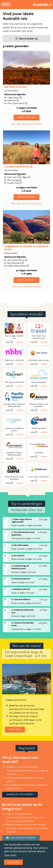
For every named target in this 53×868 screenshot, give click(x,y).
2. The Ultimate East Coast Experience (23, 533)
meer (9, 342)
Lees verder (27, 31)
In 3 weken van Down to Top (18, 166)
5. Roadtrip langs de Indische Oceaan (20, 567)
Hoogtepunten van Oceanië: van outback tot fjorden (26, 248)
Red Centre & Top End (15, 87)
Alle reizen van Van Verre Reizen (26, 124)
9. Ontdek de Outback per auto (23, 611)
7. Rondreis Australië (20, 589)
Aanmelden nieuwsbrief (20, 794)
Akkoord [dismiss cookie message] (13, 862)
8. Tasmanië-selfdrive (21, 599)
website (20, 342)
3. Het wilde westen (20, 545)
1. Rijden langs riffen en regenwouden (22, 520)
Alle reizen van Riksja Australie (27, 286)
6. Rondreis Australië (21, 579)
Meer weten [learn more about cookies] (10, 855)
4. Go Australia (18, 555)
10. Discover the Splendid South (23, 624)
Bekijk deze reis (26, 117)
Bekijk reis (15, 729)
